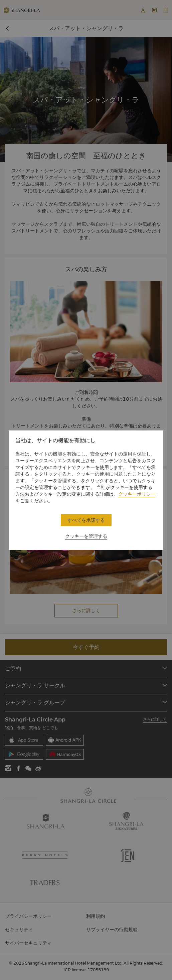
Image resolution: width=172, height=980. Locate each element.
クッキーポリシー (137, 494)
